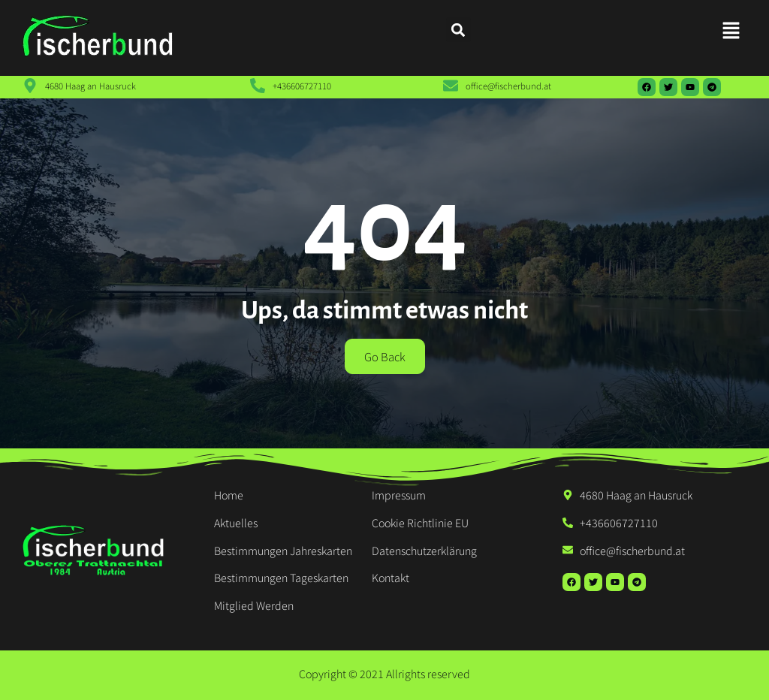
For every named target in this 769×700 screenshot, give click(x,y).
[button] (731, 30)
